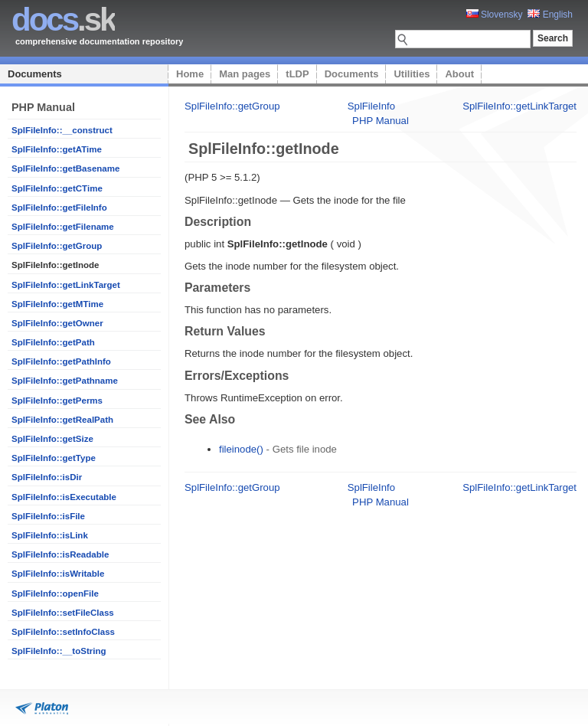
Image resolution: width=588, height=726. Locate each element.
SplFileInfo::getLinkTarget (66, 285)
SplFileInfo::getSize (52, 439)
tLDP (297, 74)
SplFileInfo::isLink (50, 535)
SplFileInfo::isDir (47, 477)
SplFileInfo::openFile (55, 594)
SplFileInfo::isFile (48, 516)
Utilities (412, 74)
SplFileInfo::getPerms (57, 401)
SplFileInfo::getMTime (57, 304)
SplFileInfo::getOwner (57, 323)
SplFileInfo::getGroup (57, 246)
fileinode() (241, 449)
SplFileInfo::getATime (57, 149)
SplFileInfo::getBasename (65, 168)
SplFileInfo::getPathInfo (61, 361)
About (459, 74)
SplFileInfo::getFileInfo (59, 208)
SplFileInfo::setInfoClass (63, 632)
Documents (35, 74)
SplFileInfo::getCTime (57, 188)
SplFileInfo (371, 106)
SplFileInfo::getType (54, 458)
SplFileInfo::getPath (53, 342)
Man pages (245, 74)
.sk (63, 20)
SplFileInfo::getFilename (63, 227)
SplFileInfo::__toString (59, 651)
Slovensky (495, 15)
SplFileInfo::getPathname (65, 381)
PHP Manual (381, 121)
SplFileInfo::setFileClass (63, 613)
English (550, 15)
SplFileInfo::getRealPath (62, 420)
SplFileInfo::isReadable (60, 554)
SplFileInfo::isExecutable (64, 497)
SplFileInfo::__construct (62, 130)
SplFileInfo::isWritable (58, 574)
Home (190, 74)
